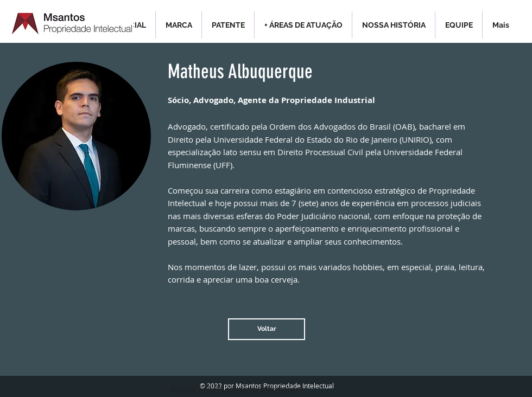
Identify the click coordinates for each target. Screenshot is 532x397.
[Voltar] (267, 329)
